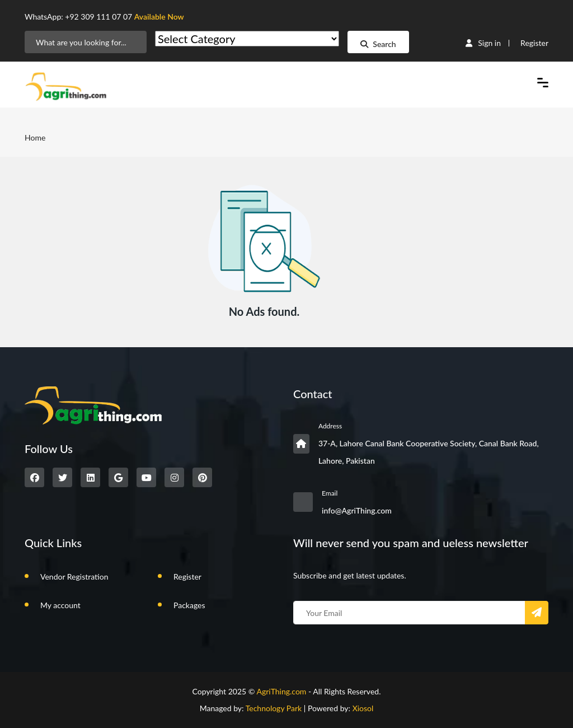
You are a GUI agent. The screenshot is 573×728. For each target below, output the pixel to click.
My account (60, 605)
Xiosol (363, 708)
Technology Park (274, 708)
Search (378, 44)
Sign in (483, 43)
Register (534, 43)
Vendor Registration (74, 577)
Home (35, 137)
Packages (189, 605)
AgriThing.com (281, 691)
